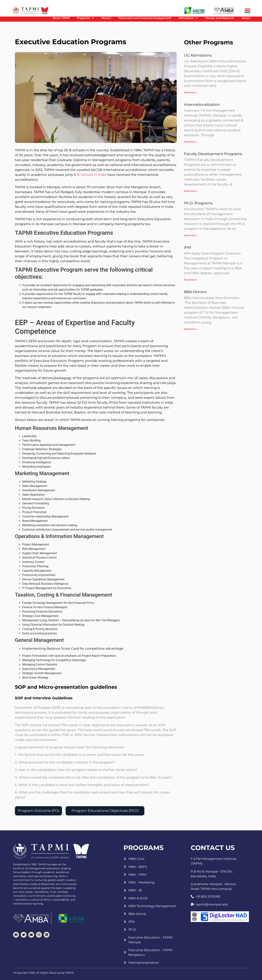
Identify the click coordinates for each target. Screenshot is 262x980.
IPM (188, 247)
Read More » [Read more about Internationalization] (191, 142)
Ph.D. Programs (198, 203)
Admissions (188, 18)
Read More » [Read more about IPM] (191, 280)
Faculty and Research (220, 18)
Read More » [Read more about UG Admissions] (191, 92)
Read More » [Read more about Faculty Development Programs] (191, 191)
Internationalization (202, 104)
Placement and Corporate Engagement (145, 18)
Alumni (106, 18)
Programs (86, 18)
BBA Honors (195, 292)
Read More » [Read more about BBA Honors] (191, 329)
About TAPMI (61, 18)
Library (246, 18)
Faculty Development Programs (213, 154)
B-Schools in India (92, 175)
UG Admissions (198, 55)
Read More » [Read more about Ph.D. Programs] (191, 235)
